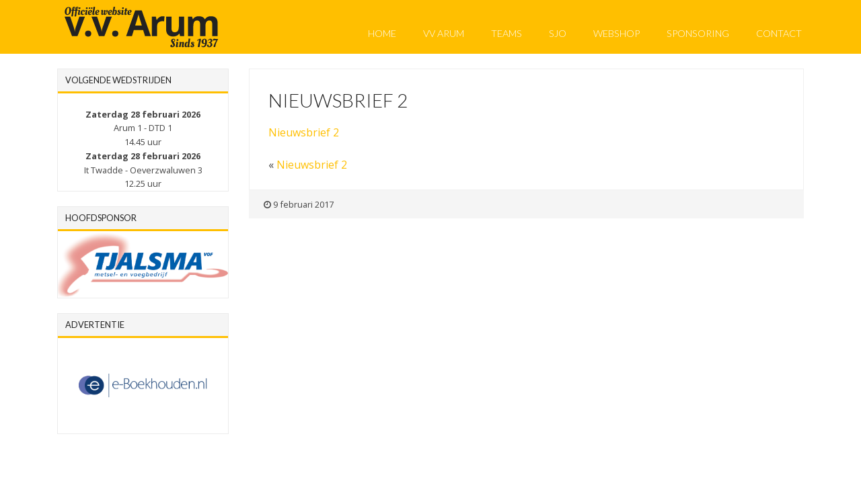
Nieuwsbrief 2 (304, 132)
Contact (779, 33)
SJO (558, 33)
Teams (507, 33)
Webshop (616, 33)
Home (382, 33)
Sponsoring (698, 33)
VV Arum (444, 33)
